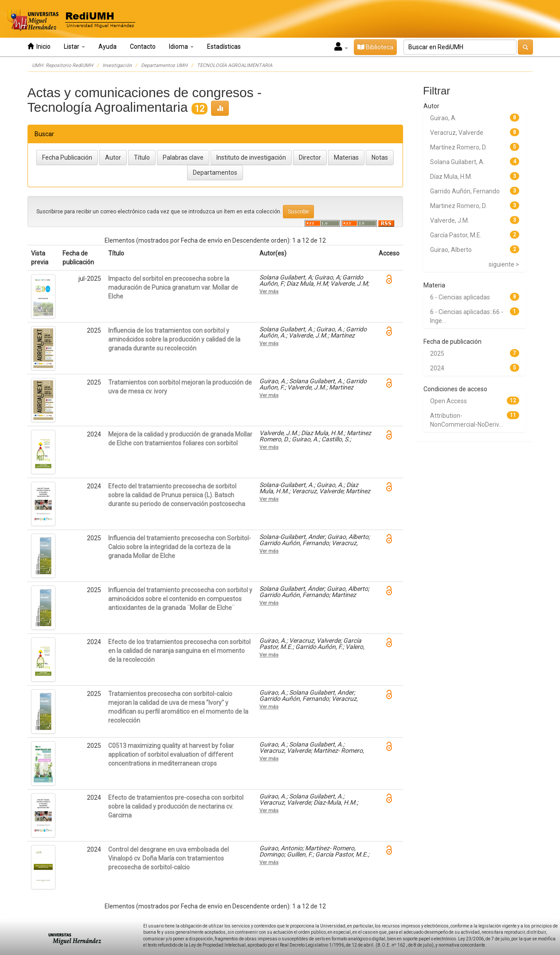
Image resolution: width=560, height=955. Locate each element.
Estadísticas (224, 47)
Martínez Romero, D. (458, 147)
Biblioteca (375, 47)
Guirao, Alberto (451, 250)
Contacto (143, 47)
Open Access (448, 401)
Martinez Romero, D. (458, 206)
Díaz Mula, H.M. (451, 177)
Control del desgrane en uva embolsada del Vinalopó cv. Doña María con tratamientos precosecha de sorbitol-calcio (168, 858)
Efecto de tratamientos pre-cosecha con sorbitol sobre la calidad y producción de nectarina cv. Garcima (176, 806)
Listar (74, 47)
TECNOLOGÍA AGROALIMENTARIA (235, 65)
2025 (437, 354)
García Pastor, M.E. (456, 235)
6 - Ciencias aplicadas (460, 297)
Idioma (181, 47)
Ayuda (108, 47)
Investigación (117, 65)
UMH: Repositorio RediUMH (63, 65)
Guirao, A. (443, 118)
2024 (437, 368)
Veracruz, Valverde (457, 133)
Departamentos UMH (164, 65)
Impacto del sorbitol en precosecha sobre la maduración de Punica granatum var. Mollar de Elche (173, 287)
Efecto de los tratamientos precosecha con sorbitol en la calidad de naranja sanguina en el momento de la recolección (179, 651)
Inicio (39, 46)
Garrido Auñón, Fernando (465, 191)
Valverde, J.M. (450, 220)
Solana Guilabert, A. (457, 162)
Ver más (269, 291)
